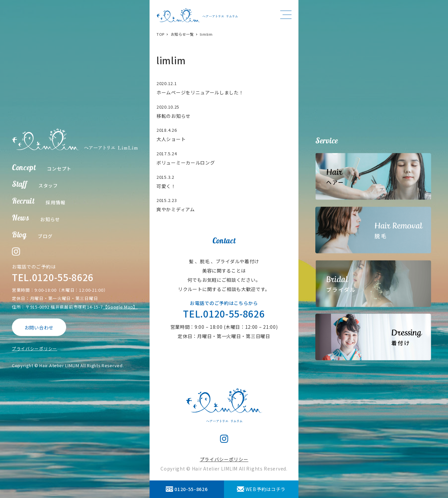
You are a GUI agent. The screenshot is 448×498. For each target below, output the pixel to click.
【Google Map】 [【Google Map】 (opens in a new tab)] (120, 306)
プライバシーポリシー (35, 349)
